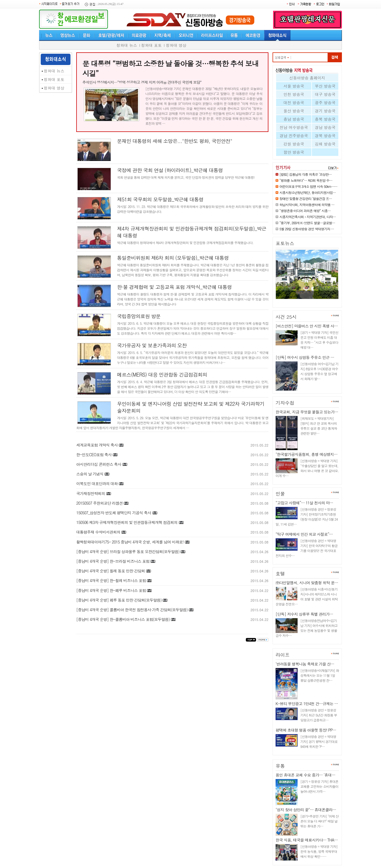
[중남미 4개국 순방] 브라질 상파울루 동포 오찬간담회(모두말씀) (128, 551)
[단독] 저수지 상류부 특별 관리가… (304, 614)
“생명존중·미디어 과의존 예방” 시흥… (305, 211)
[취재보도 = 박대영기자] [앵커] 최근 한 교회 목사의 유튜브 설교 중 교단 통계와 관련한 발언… (319, 426)
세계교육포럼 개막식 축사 (97, 445)
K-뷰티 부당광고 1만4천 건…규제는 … (307, 704)
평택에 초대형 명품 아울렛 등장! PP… (306, 730)
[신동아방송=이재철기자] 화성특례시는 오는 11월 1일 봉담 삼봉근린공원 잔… (320, 675)
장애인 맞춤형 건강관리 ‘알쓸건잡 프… (306, 198)
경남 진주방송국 (294, 136)
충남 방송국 (294, 119)
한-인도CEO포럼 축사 (94, 455)
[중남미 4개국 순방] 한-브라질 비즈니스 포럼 (113, 561)
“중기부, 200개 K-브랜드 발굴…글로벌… (307, 223)
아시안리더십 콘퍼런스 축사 (99, 464)
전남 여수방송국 (294, 127)
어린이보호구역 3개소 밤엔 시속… (304, 301)
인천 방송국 (294, 94)
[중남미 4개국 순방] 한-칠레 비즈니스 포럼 (111, 580)
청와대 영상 (176, 45)
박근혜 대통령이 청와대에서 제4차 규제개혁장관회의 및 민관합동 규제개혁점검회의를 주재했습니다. (185, 243)
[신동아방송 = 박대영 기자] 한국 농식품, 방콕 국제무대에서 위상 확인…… (319, 851)
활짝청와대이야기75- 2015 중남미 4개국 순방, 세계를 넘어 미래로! (130, 542)
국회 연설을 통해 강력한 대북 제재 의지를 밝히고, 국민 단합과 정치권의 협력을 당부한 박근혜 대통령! (186, 177)
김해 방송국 (325, 144)
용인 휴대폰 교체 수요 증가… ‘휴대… (305, 775)
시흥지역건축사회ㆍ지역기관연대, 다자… (308, 217)
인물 (280, 494)
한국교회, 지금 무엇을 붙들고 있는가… (307, 412)
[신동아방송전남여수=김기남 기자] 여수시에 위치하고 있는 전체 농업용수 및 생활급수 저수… (307, 628)
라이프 (283, 655)
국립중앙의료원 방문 (139, 316)
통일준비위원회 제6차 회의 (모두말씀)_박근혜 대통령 (173, 258)
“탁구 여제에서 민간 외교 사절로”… (304, 534)
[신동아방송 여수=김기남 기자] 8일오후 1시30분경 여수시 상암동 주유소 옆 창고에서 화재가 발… (319, 371)
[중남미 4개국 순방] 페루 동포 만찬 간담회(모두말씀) (119, 600)
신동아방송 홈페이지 (307, 78)
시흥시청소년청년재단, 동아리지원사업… (308, 192)
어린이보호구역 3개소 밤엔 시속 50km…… (308, 186)
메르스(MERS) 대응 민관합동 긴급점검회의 (162, 374)
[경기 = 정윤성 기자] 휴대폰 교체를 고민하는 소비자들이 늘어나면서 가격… (319, 786)
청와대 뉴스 (127, 45)
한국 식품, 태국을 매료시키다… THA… (307, 840)
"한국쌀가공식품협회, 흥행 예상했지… (306, 454)
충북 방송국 (325, 119)
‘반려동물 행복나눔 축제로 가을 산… (305, 664)
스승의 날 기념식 (90, 474)
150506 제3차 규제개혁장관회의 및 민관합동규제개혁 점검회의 (127, 522)
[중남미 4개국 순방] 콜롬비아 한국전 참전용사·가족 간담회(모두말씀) (132, 610)
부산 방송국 (325, 86)
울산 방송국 (294, 111)
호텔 (280, 574)
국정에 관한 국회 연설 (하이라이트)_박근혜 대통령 (170, 170)
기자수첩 (285, 403)
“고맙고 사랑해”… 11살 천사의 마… (304, 503)
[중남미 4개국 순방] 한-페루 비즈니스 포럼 (111, 590)
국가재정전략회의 (91, 493)
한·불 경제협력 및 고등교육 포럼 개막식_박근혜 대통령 (174, 287)
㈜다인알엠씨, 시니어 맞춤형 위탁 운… (307, 583)
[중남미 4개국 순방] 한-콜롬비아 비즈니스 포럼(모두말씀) (123, 619)
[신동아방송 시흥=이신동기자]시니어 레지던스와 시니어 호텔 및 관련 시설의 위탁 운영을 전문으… (307, 597)
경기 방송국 (325, 111)
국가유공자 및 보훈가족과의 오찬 (152, 345)
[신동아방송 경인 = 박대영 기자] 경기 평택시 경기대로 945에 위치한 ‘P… (319, 741)
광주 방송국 (325, 102)
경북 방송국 (325, 136)
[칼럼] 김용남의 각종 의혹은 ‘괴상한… (306, 174)
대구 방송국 (325, 94)
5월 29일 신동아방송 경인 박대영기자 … (307, 229)
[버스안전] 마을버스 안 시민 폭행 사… (307, 326)
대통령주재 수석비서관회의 (99, 532)
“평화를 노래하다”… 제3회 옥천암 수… (306, 180)
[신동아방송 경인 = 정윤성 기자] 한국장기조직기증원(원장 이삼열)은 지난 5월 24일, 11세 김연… (307, 517)
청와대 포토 (152, 45)
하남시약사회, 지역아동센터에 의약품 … (307, 205)
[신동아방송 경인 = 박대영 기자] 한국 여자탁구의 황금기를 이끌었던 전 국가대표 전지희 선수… (307, 548)
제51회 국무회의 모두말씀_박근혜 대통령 (160, 199)
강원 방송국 (294, 144)
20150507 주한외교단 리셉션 (100, 503)
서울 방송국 (294, 86)
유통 (280, 766)
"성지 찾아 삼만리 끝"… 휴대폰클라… (306, 810)
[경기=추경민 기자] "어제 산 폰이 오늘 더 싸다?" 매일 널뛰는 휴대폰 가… (319, 821)
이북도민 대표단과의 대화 (97, 483)
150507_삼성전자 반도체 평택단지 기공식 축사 (114, 513)
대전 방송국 (294, 102)
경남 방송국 (325, 127)
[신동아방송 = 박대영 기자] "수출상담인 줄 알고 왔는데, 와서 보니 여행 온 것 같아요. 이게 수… (307, 468)
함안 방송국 (294, 152)
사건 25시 (286, 317)
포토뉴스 (285, 243)
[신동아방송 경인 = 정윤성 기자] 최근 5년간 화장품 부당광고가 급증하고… (319, 715)
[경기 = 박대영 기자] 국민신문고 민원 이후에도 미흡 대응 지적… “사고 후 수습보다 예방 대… (319, 340)
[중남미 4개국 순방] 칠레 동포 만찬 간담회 (111, 571)
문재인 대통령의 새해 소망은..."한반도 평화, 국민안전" (175, 141)
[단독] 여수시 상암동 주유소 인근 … (305, 357)
